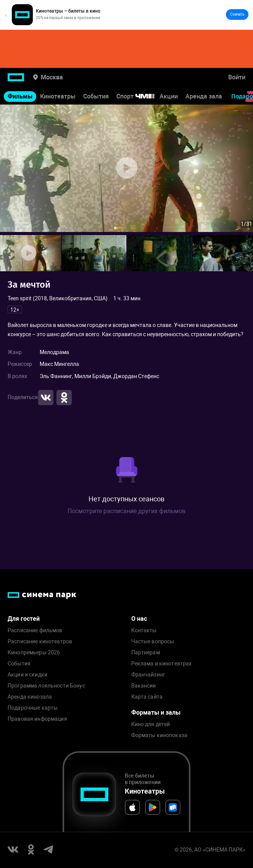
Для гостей (24, 619)
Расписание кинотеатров (40, 642)
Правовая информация (37, 719)
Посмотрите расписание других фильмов (126, 511)
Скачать (237, 14)
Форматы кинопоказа (160, 735)
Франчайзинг (148, 675)
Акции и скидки (27, 675)
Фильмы (20, 96)
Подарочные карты (33, 708)
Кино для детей (151, 724)
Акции (169, 96)
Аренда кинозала (30, 697)
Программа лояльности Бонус (46, 686)
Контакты (144, 630)
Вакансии (144, 686)
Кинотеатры (58, 96)
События (96, 96)
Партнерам (146, 653)
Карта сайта (147, 697)
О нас (139, 619)
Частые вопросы (153, 642)
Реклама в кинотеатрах (162, 664)
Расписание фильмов (35, 630)
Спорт (140, 96)
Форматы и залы (156, 713)
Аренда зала (204, 96)
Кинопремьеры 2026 (34, 653)
